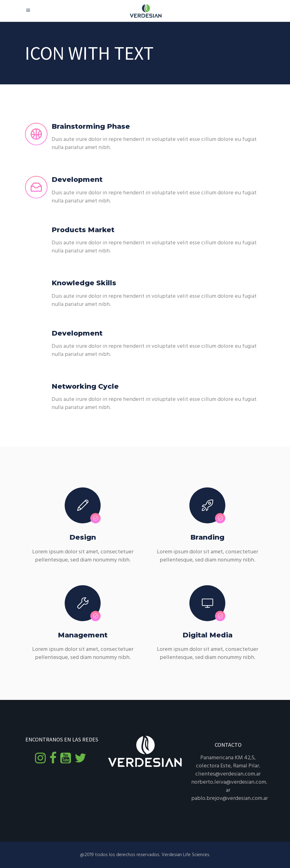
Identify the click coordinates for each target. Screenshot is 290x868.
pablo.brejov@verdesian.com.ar (230, 798)
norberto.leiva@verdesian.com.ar (229, 786)
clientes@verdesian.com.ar (228, 774)
